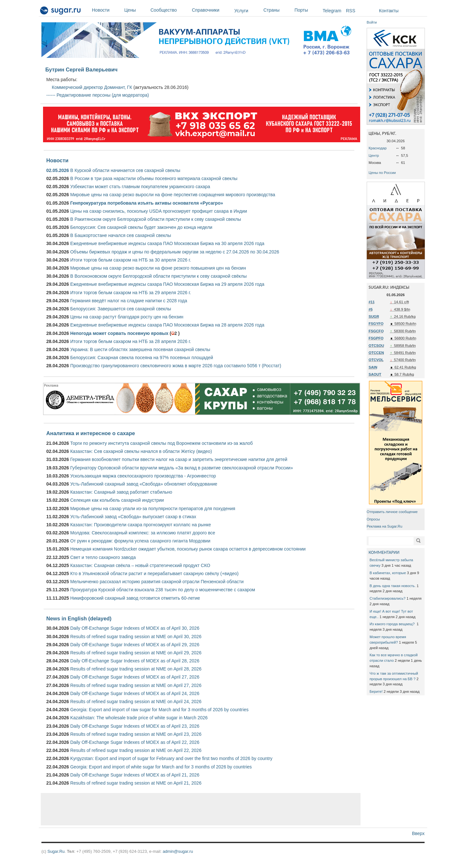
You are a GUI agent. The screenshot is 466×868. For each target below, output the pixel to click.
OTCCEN (376, 353)
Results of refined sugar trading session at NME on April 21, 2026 (136, 783)
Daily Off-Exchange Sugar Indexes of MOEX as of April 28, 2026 (135, 661)
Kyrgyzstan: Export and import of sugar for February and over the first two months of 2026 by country (171, 758)
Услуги (241, 11)
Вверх (418, 833)
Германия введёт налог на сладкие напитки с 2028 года (129, 301)
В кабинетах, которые (388, 573)
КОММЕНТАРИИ (384, 552)
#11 (372, 302)
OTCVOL (376, 360)
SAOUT (375, 374)
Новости (106, 10)
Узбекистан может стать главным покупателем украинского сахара (140, 187)
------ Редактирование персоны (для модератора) (98, 95)
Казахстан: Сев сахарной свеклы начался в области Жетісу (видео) (141, 451)
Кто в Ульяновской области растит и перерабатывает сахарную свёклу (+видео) (154, 573)
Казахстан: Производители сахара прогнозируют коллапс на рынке (141, 525)
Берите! (376, 691)
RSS (351, 11)
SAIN (373, 367)
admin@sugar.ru (178, 851)
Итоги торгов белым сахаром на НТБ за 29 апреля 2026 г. (131, 293)
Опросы (373, 519)
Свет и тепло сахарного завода (103, 557)
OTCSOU (376, 346)
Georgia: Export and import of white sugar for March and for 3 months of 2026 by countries (161, 767)
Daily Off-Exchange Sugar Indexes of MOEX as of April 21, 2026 (135, 775)
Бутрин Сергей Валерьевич (81, 70)
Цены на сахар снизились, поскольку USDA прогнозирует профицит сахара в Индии (159, 211)
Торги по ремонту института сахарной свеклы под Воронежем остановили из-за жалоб (161, 443)
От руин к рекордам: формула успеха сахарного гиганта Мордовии (140, 541)
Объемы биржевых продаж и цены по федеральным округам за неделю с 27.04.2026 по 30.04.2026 (175, 252)
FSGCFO (376, 331)
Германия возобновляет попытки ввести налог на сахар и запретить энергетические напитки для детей (179, 459)
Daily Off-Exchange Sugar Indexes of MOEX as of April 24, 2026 (135, 693)
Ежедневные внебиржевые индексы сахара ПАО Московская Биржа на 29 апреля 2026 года (167, 284)
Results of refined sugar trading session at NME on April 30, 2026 (136, 637)
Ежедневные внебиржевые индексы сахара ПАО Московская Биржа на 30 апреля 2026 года (167, 243)
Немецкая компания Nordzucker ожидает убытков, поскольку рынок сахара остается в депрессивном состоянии (188, 549)
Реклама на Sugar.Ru (384, 526)
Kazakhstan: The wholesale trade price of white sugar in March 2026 (139, 718)
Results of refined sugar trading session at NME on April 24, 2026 (136, 702)
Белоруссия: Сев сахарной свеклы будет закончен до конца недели (141, 227)
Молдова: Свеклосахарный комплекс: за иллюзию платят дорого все (143, 533)
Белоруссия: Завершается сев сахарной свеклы (121, 309)
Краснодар (378, 148)
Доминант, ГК (118, 87)
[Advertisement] (201, 809)
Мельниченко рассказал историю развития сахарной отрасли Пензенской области (157, 582)
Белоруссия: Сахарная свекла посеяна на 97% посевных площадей (142, 358)
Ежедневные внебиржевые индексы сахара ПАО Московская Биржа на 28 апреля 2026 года (167, 325)
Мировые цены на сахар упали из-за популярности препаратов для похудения (153, 509)
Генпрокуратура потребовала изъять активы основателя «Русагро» (147, 203)
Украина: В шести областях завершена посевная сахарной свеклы (140, 349)
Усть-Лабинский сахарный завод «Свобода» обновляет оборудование (144, 484)
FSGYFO (376, 324)
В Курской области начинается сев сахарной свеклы (125, 170)
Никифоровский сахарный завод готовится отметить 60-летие (135, 598)
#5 (371, 309)
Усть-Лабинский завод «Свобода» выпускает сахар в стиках (133, 517)
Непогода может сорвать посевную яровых (119, 333)
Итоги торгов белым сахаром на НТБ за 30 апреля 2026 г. (131, 260)
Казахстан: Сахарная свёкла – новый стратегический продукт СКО (140, 565)
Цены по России (382, 173)
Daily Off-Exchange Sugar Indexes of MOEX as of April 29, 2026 (135, 645)
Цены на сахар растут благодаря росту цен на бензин (127, 317)
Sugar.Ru (56, 851)
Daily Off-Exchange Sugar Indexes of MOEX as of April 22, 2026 (135, 742)
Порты (307, 10)
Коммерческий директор (77, 87)
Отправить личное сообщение (392, 512)
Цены (136, 10)
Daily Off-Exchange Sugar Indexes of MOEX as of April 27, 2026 (135, 677)
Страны (277, 10)
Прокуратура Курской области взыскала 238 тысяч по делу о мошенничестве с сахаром (163, 590)
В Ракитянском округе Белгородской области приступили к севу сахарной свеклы (156, 219)
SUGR (374, 316)
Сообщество (170, 10)
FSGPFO (376, 338)
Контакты (389, 11)
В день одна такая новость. (393, 586)
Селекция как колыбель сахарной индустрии (117, 500)
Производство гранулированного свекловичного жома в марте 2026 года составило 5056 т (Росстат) (176, 366)
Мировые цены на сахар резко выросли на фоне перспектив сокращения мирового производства (173, 195)
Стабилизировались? (388, 598)
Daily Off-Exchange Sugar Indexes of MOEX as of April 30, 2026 (135, 628)
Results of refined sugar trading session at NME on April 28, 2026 (136, 669)
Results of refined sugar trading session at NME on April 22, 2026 (136, 750)
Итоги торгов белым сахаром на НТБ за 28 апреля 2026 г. (131, 341)
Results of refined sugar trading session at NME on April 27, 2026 (136, 685)
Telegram (332, 11)
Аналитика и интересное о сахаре (91, 433)
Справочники (211, 10)
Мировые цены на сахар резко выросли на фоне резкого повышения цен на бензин (158, 268)
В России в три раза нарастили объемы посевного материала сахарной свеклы (154, 178)
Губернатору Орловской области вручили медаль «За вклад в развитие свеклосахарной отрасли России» (182, 468)
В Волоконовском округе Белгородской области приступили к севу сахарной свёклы (158, 276)
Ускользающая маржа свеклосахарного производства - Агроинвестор (143, 476)
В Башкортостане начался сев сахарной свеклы (121, 235)
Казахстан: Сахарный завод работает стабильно (121, 492)
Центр (374, 155)
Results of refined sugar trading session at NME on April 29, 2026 (136, 653)
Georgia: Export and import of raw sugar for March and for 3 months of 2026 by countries (159, 710)
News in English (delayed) (79, 618)
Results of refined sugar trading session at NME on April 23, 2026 (136, 734)
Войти (372, 22)
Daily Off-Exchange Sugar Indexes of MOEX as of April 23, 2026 (135, 726)
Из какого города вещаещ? (393, 624)
